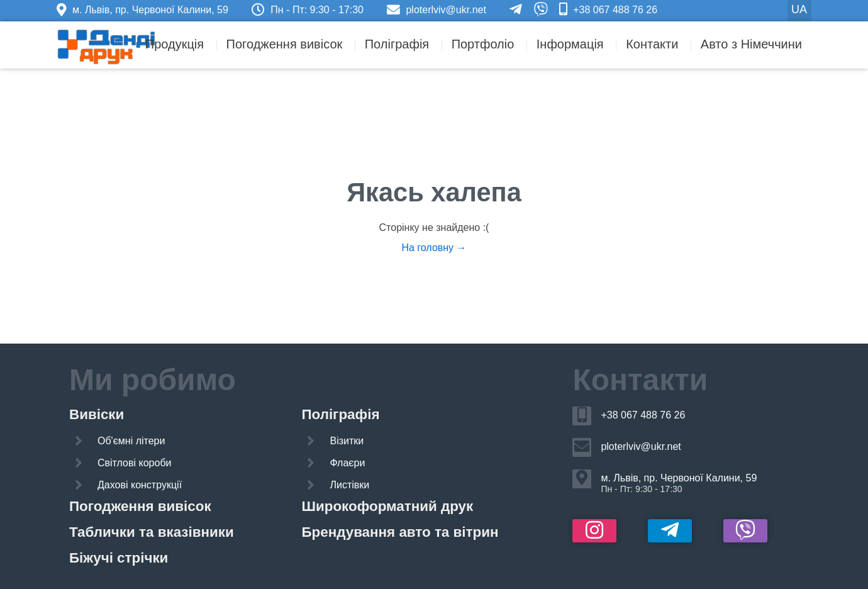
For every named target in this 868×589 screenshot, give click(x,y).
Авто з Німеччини (751, 44)
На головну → (434, 248)
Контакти (652, 44)
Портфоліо (483, 44)
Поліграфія (397, 44)
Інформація (570, 44)
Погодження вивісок (285, 44)
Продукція (175, 44)
